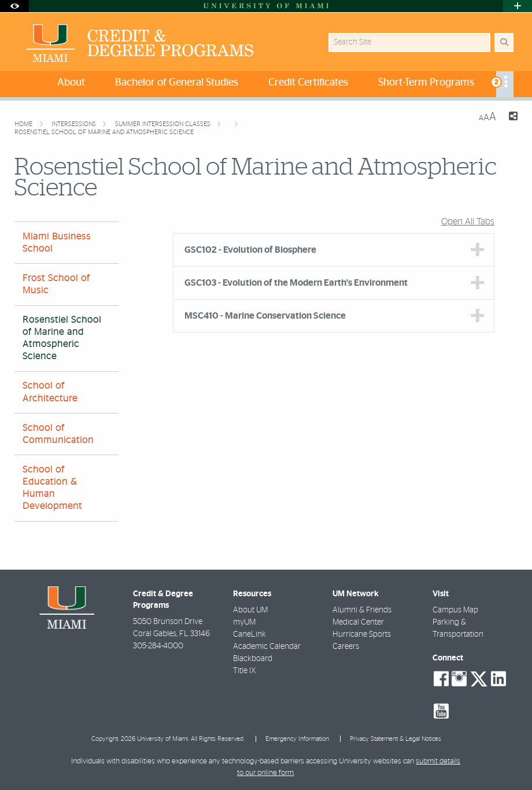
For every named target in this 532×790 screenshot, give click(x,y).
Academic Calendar (267, 647)
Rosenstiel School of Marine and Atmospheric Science (104, 132)
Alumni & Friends (362, 610)
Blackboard (253, 659)
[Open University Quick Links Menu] (518, 6)
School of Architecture (50, 392)
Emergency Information (297, 739)
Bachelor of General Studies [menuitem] (177, 83)
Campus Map (455, 610)
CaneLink (250, 634)
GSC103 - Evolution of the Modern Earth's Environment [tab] (296, 283)
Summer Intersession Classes (164, 124)
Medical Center (358, 622)
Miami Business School (57, 243)
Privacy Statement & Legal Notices (396, 739)
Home (24, 124)
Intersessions (75, 124)
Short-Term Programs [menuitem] (426, 83)
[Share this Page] (511, 118)
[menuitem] (505, 84)
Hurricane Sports (362, 634)
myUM (244, 622)
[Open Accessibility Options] (14, 6)
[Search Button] (504, 43)
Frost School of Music (56, 284)
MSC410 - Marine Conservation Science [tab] (265, 316)
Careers (346, 647)
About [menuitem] (71, 83)
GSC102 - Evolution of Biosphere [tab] (250, 250)
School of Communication (58, 434)
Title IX (244, 671)
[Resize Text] (487, 117)
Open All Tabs (468, 222)
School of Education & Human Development (52, 488)
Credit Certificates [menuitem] (308, 83)
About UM (250, 610)
